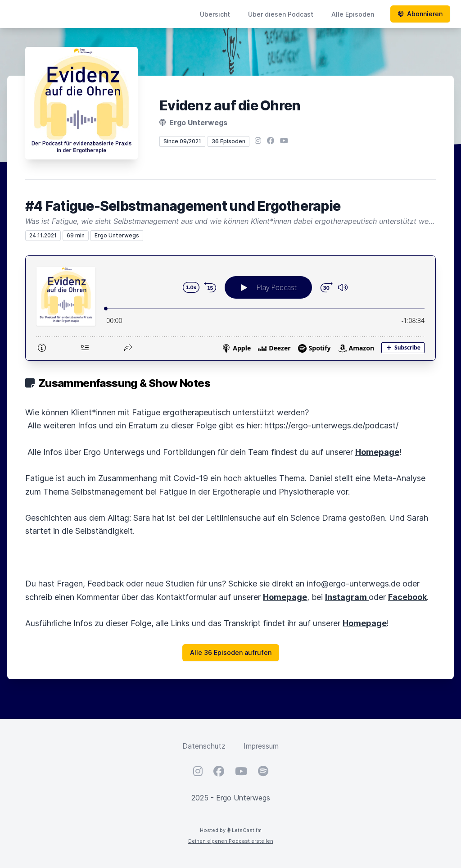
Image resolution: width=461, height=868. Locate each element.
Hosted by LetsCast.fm (231, 830)
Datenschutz (204, 746)
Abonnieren (420, 14)
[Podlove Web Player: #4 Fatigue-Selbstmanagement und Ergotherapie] (230, 308)
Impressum (261, 746)
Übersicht (215, 14)
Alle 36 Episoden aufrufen (231, 652)
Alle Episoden (353, 14)
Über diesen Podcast (281, 14)
